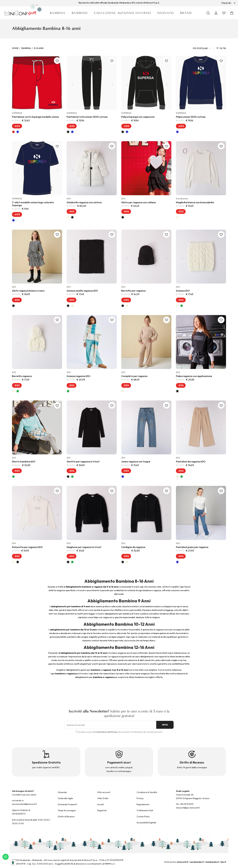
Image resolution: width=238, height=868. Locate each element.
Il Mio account (104, 792)
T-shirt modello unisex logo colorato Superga (33, 204)
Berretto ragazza (22, 376)
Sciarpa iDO (183, 291)
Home (15, 48)
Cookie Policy (143, 817)
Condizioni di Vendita (147, 792)
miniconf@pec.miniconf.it (188, 808)
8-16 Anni (39, 48)
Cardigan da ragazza (133, 547)
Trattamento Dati (145, 810)
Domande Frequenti (67, 804)
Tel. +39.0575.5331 (185, 804)
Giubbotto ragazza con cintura (84, 202)
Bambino (80, 13)
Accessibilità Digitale (146, 823)
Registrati (102, 810)
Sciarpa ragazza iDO (78, 376)
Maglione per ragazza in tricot (84, 547)
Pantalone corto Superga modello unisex (35, 117)
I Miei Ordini (103, 798)
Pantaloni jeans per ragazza (192, 547)
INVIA (163, 725)
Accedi (100, 804)
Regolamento (143, 804)
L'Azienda (62, 792)
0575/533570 (19, 814)
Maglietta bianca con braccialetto (195, 202)
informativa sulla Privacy (107, 732)
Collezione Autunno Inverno (122, 13)
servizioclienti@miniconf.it (24, 804)
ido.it (223, 862)
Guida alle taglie (65, 798)
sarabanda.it (197, 862)
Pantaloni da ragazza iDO (191, 461)
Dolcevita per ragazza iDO (27, 547)
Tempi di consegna (67, 810)
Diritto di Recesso (66, 817)
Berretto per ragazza (133, 291)
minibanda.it (212, 862)
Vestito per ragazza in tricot (83, 461)
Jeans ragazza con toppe (136, 461)
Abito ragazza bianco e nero (28, 291)
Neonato (166, 13)
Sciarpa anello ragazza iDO (82, 291)
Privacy (140, 798)
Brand (186, 13)
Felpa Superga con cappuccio (138, 117)
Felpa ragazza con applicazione (194, 376)
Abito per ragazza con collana (139, 202)
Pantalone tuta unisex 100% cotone (87, 117)
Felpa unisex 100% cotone (191, 117)
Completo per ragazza (134, 376)
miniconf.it (182, 862)
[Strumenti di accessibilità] (13, 863)
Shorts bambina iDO (24, 461)
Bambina (58, 13)
